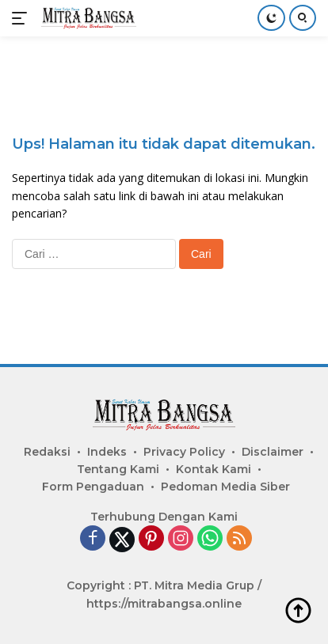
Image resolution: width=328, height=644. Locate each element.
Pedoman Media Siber (225, 487)
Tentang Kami (118, 469)
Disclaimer (273, 452)
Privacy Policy (184, 452)
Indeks (107, 452)
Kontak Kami (214, 469)
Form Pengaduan (93, 487)
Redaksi (47, 452)
